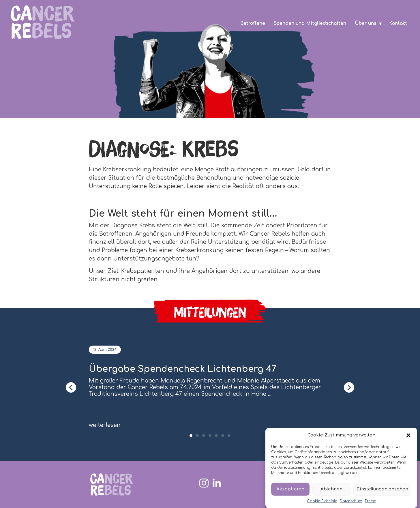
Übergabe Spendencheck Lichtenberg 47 (183, 369)
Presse (370, 501)
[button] (408, 435)
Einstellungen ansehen (382, 489)
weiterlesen (105, 425)
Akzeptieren (290, 489)
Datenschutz (351, 501)
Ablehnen (331, 489)
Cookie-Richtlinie (322, 501)
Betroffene (253, 23)
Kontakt (398, 23)
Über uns (365, 23)
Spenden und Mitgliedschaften (310, 23)
